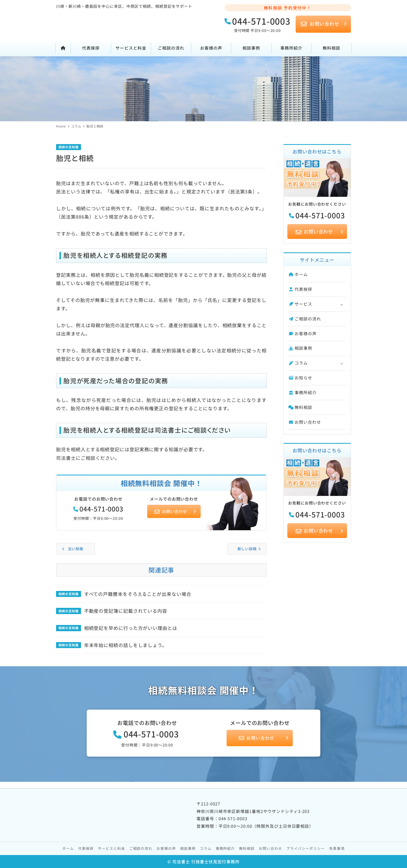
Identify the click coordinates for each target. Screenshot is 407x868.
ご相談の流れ (305, 319)
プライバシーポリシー (306, 848)
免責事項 (337, 848)
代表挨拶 (300, 289)
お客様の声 (303, 334)
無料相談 (300, 407)
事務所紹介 (303, 392)
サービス (300, 304)
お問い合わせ (305, 422)
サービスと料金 (111, 848)
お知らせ (300, 378)
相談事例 (300, 348)
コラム (298, 363)
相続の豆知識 (68, 147)
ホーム (298, 274)
